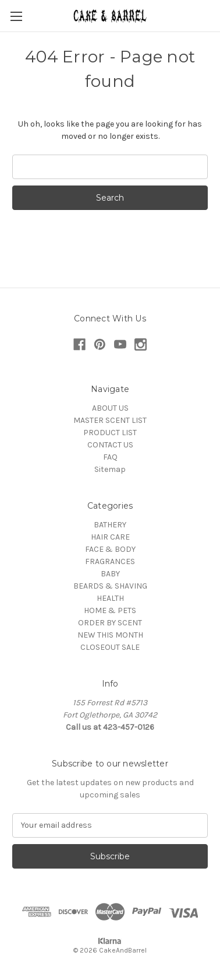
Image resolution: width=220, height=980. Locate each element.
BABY (110, 574)
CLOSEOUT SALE (110, 647)
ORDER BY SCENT (110, 623)
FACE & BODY (110, 549)
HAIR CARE (110, 537)
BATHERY (110, 525)
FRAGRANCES (110, 561)
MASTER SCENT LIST (110, 420)
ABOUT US (110, 408)
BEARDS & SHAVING (110, 586)
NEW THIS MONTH (110, 635)
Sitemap (110, 469)
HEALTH (110, 598)
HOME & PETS (110, 610)
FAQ (110, 457)
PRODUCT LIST (110, 433)
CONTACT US (110, 445)
